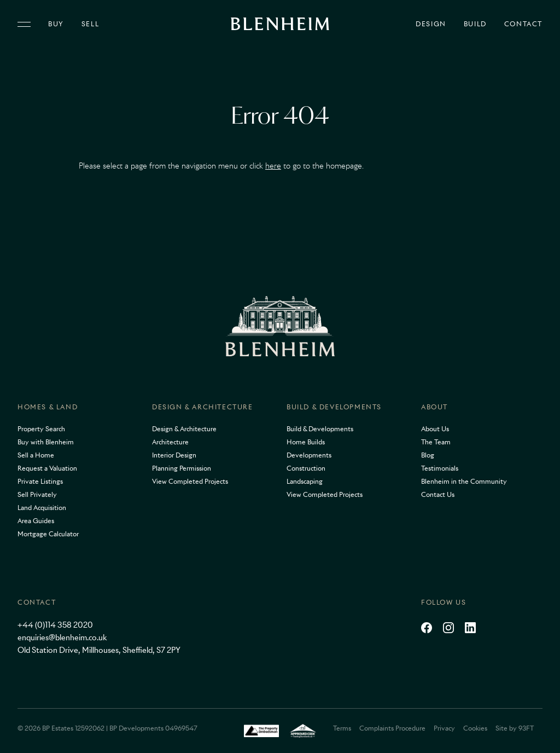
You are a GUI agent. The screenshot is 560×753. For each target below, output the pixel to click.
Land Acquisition (42, 508)
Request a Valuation (47, 468)
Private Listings (40, 481)
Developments (309, 455)
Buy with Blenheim (46, 442)
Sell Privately (37, 494)
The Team (436, 442)
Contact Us (438, 494)
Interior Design (174, 455)
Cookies (475, 728)
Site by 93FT (515, 728)
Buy (56, 24)
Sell (90, 24)
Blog (428, 455)
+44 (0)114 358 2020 (55, 625)
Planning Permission (182, 468)
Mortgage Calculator (48, 534)
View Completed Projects (190, 481)
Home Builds (306, 442)
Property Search (41, 429)
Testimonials (440, 468)
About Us (435, 429)
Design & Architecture (203, 407)
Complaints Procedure (392, 728)
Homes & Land (48, 407)
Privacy (444, 728)
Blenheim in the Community (464, 481)
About (434, 407)
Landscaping (305, 481)
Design (431, 24)
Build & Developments (334, 407)
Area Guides (36, 521)
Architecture (170, 442)
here (273, 166)
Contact (523, 24)
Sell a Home (36, 455)
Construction (306, 468)
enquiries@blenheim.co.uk (62, 638)
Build (475, 24)
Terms (342, 728)
